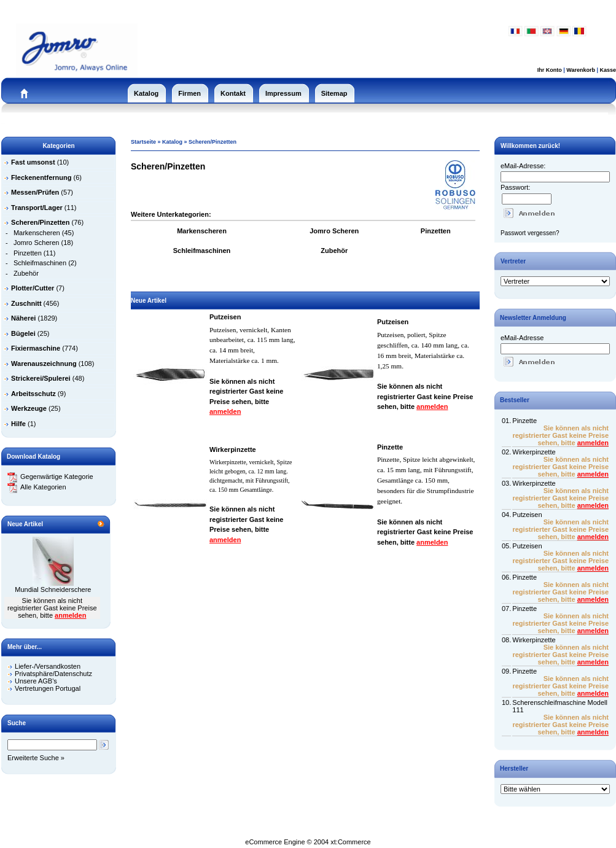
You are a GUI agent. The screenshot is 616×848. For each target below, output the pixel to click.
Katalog (146, 93)
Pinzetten (28, 253)
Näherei (23, 318)
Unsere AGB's (36, 681)
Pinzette (390, 447)
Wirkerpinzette (233, 449)
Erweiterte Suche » (36, 758)
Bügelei (23, 333)
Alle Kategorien (37, 487)
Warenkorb (581, 70)
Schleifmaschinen (40, 263)
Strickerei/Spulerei (41, 378)
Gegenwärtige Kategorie (50, 477)
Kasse (608, 70)
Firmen (189, 93)
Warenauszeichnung (44, 364)
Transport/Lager (37, 208)
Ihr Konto (550, 70)
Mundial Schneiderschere (53, 589)
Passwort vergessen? (530, 233)
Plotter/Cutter (33, 288)
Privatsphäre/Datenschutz (53, 674)
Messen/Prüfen (35, 192)
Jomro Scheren (37, 243)
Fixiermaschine (36, 348)
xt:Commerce (350, 842)
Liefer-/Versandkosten (48, 666)
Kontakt (233, 93)
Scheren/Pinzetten (212, 142)
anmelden (70, 615)
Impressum (283, 93)
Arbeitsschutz (33, 394)
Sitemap (334, 93)
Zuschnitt (26, 303)
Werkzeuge (29, 408)
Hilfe (18, 424)
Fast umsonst (33, 162)
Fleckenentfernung (41, 177)
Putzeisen (225, 317)
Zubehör (26, 273)
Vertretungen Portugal (48, 688)
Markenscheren (37, 233)
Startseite (143, 142)
